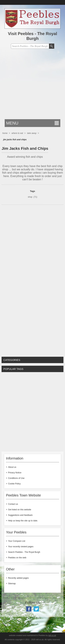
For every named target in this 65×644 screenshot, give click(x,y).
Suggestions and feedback (20, 515)
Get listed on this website (19, 510)
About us (12, 467)
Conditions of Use (16, 478)
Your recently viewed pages (21, 547)
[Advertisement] (32, 85)
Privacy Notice (15, 473)
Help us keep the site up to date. (23, 521)
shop (30, 197)
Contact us (13, 504)
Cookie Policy (14, 484)
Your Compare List (17, 541)
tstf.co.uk (52, 635)
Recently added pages (18, 578)
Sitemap (12, 584)
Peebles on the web (17, 558)
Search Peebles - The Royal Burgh (24, 552)
